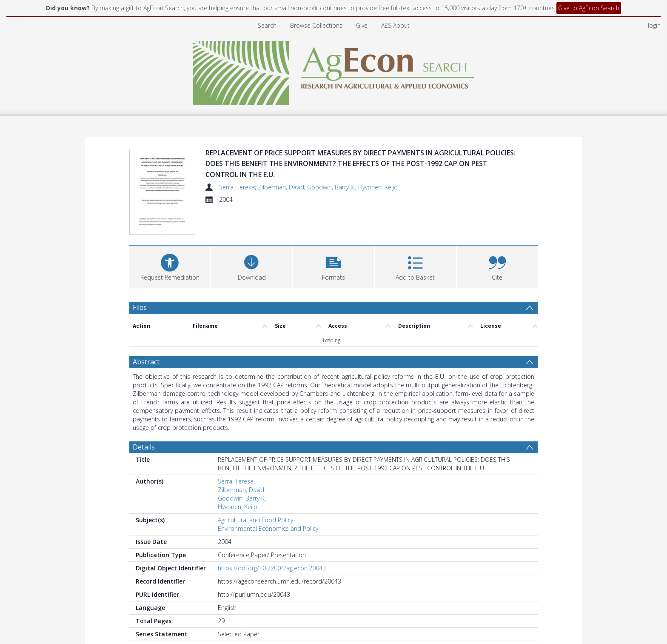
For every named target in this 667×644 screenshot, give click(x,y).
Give (362, 25)
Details (144, 448)
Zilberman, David (281, 187)
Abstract (146, 363)
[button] (333, 267)
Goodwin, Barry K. (331, 187)
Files (140, 309)
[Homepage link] (334, 71)
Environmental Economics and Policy (268, 530)
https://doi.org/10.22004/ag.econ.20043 (272, 569)
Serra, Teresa (237, 187)
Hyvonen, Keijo (378, 187)
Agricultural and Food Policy (255, 521)
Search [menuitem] (267, 25)
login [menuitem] (654, 25)
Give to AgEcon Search (589, 8)
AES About (395, 25)
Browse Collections (316, 25)
